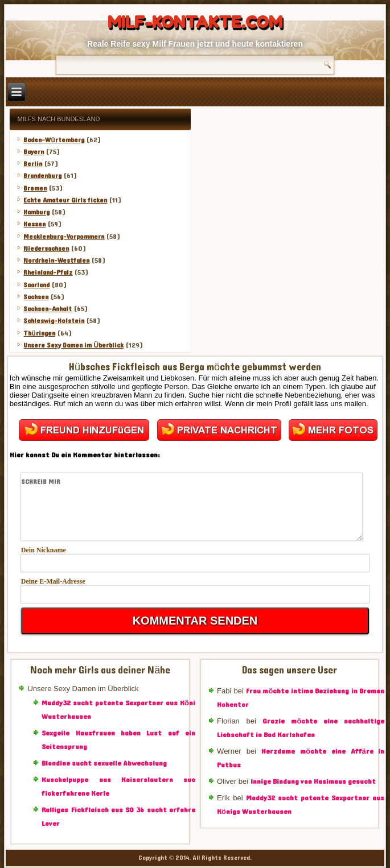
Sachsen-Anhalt (48, 309)
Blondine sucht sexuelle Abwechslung (104, 763)
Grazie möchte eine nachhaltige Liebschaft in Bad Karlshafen (301, 728)
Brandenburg (42, 176)
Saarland (36, 285)
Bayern (34, 152)
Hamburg (36, 212)
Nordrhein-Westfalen (56, 261)
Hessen (34, 224)
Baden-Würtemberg (54, 140)
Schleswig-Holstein (54, 321)
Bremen (35, 188)
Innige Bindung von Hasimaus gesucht (313, 782)
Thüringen (39, 333)
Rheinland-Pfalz (48, 272)
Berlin (33, 164)
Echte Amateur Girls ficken (65, 200)
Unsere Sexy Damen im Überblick (73, 345)
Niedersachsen (46, 249)
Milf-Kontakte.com (195, 22)
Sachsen (36, 297)
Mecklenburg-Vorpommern (64, 237)
